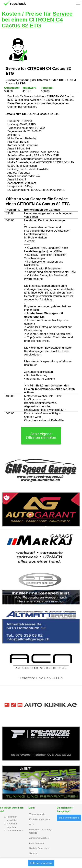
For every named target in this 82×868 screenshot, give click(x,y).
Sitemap (33, 853)
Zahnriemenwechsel (39, 838)
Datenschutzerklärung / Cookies (41, 831)
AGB (32, 824)
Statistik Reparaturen (40, 848)
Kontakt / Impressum (40, 819)
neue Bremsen (36, 843)
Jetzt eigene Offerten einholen (41, 436)
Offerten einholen (41, 863)
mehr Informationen (69, 818)
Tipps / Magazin (37, 814)
